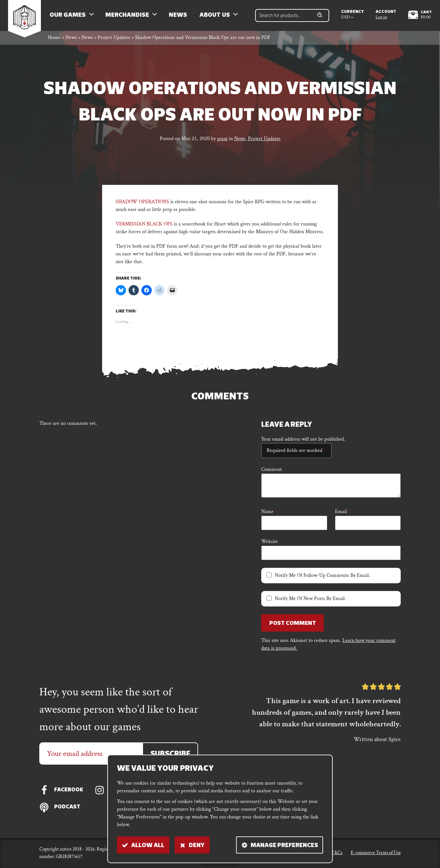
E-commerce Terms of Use (376, 853)
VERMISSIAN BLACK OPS (144, 226)
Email (343, 514)
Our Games (70, 16)
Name (269, 514)
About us (217, 16)
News (180, 16)
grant (222, 141)
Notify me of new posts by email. (310, 601)
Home (54, 40)
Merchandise (129, 16)
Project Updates (114, 40)
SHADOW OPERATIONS (142, 204)
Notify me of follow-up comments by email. (322, 577)
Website (270, 544)
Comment (273, 471)
